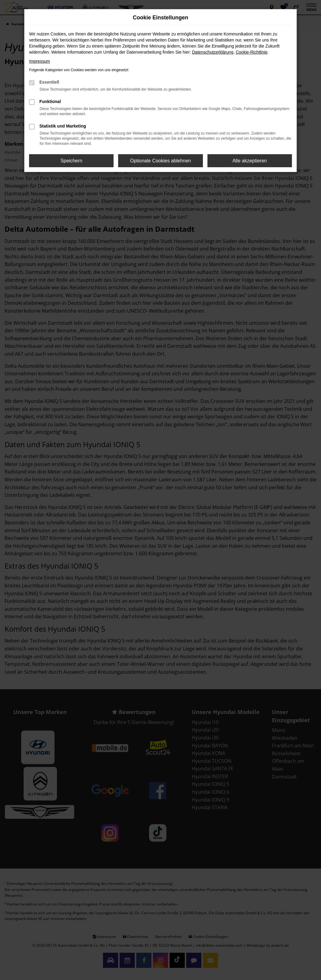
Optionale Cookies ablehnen (160, 161)
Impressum (40, 61)
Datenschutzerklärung (213, 52)
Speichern (71, 161)
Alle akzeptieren (250, 161)
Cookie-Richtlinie (252, 52)
